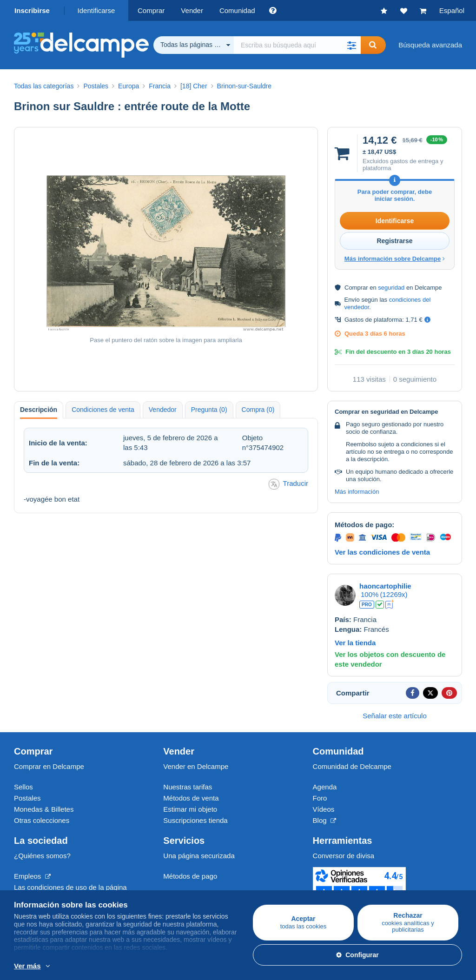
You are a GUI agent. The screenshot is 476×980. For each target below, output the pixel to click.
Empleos (32, 876)
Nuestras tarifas (188, 787)
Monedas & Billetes (44, 809)
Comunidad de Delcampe (352, 766)
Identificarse (96, 10)
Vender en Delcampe (196, 766)
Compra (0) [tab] (258, 410)
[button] (351, 45)
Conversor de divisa (344, 856)
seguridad (391, 288)
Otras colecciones (42, 820)
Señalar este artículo (395, 716)
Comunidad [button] (237, 10)
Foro (320, 798)
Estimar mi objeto (190, 809)
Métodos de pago (190, 876)
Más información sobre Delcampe (395, 259)
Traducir (288, 484)
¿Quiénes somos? (42, 856)
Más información (357, 492)
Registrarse (394, 241)
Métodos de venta (191, 798)
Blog (324, 820)
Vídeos (324, 809)
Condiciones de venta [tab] (103, 410)
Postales (27, 798)
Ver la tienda (355, 643)
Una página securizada (199, 856)
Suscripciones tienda (195, 820)
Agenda (325, 787)
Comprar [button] (151, 10)
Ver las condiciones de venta (382, 552)
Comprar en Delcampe (49, 766)
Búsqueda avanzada (430, 45)
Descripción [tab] (39, 410)
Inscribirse (32, 10)
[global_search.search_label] (297, 45)
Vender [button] (192, 10)
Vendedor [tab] (163, 410)
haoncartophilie (385, 586)
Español (452, 10)
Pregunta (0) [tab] (209, 410)
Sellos (23, 787)
